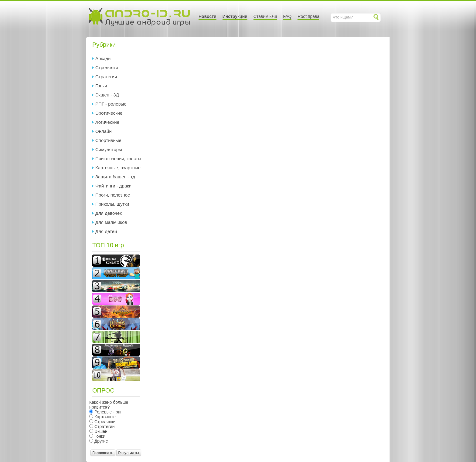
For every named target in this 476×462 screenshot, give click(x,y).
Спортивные (108, 140)
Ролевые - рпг (107, 412)
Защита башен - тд (115, 177)
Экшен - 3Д (107, 95)
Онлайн (104, 131)
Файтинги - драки (113, 186)
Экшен (100, 431)
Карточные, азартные (118, 168)
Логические (107, 122)
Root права (308, 16)
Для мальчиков (111, 222)
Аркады (103, 58)
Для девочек (109, 213)
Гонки (101, 86)
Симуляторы (109, 149)
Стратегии (106, 77)
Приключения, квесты (118, 158)
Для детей (106, 231)
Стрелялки (107, 67)
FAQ (287, 16)
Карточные (104, 417)
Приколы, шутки (112, 204)
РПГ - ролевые (111, 104)
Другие (101, 441)
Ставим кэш (265, 16)
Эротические (109, 113)
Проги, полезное (113, 195)
